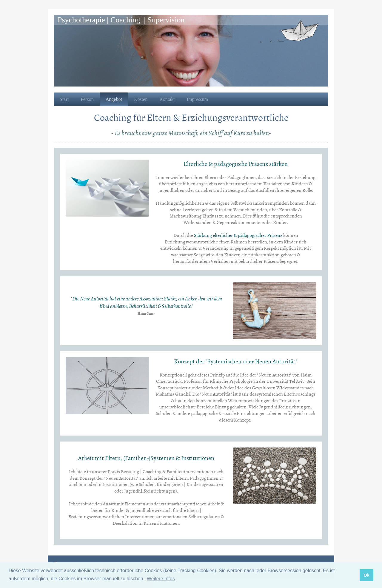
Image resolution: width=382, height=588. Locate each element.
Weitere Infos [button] (161, 579)
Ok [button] (366, 575)
